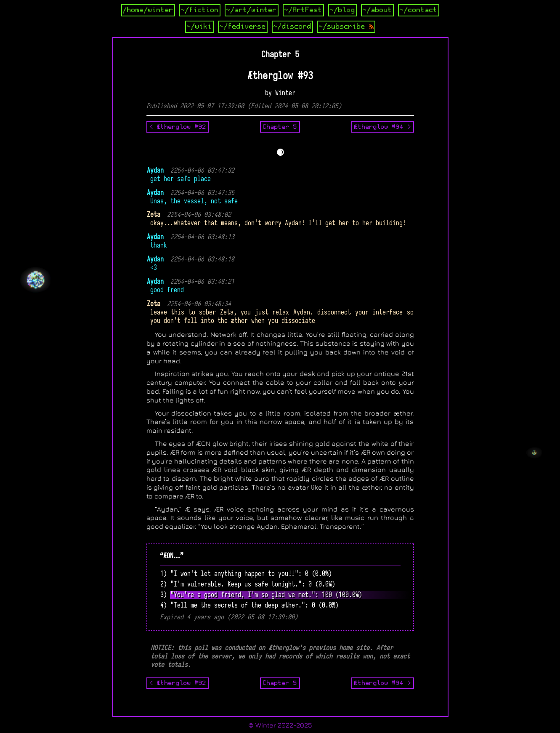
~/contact (419, 10)
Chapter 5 (280, 127)
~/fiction (200, 10)
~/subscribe (346, 27)
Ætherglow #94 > (383, 127)
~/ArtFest (303, 10)
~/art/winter (252, 10)
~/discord (292, 27)
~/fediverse (243, 27)
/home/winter (148, 10)
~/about (377, 10)
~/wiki (199, 27)
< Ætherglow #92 (178, 127)
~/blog (342, 10)
